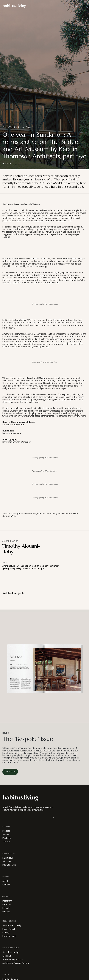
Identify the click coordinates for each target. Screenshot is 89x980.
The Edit (6, 842)
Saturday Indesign (11, 952)
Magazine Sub (9, 865)
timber (35, 342)
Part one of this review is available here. (21, 204)
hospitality (16, 569)
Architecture (9, 566)
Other (5, 127)
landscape (11, 339)
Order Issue (10, 772)
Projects (6, 831)
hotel (25, 569)
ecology (43, 266)
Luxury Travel (9, 929)
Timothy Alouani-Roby (20, 127)
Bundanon (26, 566)
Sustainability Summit (13, 960)
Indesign (6, 933)
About (5, 881)
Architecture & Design (12, 926)
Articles (6, 835)
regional (69, 408)
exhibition (54, 566)
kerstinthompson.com (14, 425)
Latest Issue (8, 858)
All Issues (7, 862)
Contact (6, 885)
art (18, 566)
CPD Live (7, 956)
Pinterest (6, 912)
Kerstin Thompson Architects (52, 221)
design (36, 566)
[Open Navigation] (84, 6)
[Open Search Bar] (77, 6)
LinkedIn (6, 908)
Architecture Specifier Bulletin (16, 963)
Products (7, 838)
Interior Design (36, 569)
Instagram (7, 901)
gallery (6, 569)
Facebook (7, 905)
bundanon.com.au (12, 433)
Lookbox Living (9, 936)
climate (27, 397)
